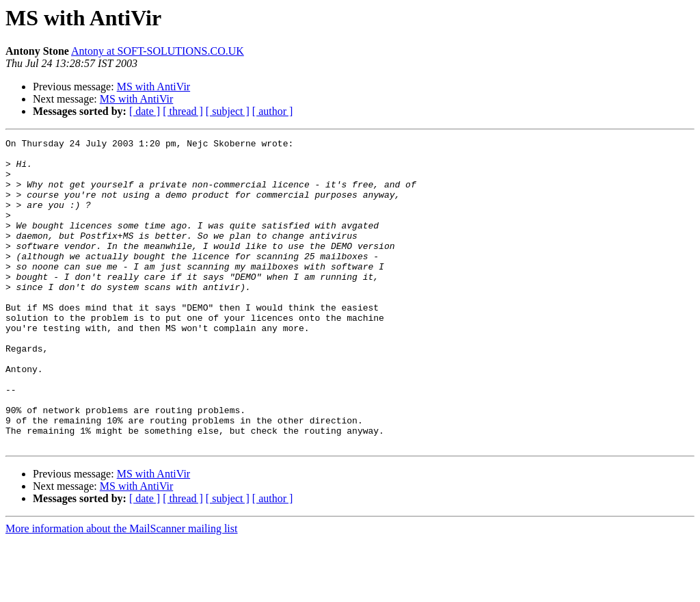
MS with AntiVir (154, 87)
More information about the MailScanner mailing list (121, 590)
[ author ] (273, 111)
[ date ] (145, 111)
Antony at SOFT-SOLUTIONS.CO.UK (158, 51)
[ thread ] (183, 111)
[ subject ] (228, 111)
